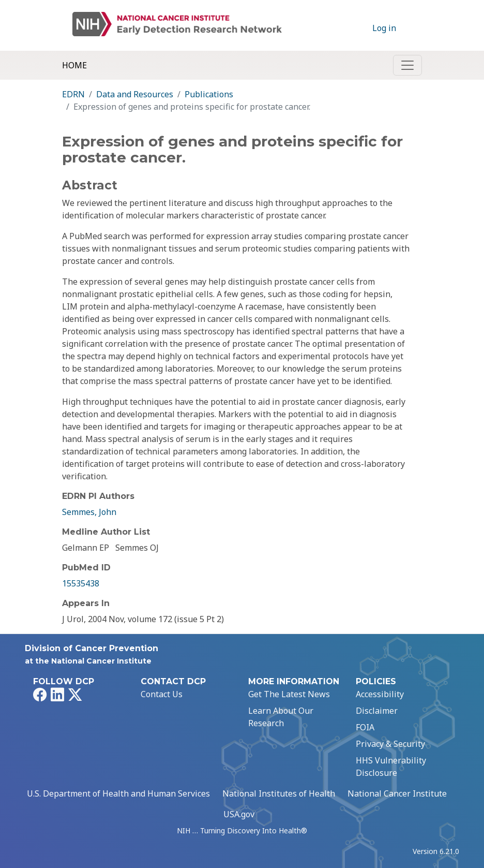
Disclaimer (377, 711)
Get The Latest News (289, 694)
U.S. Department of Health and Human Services (118, 793)
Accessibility (380, 694)
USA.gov (239, 814)
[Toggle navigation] (407, 65)
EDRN (73, 94)
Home (74, 65)
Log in (384, 28)
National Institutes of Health (279, 793)
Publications (209, 94)
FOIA (365, 727)
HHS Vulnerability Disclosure (391, 767)
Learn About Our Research (281, 717)
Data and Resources (135, 94)
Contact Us (162, 694)
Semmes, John (89, 512)
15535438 (81, 583)
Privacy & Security (390, 744)
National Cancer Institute (397, 793)
